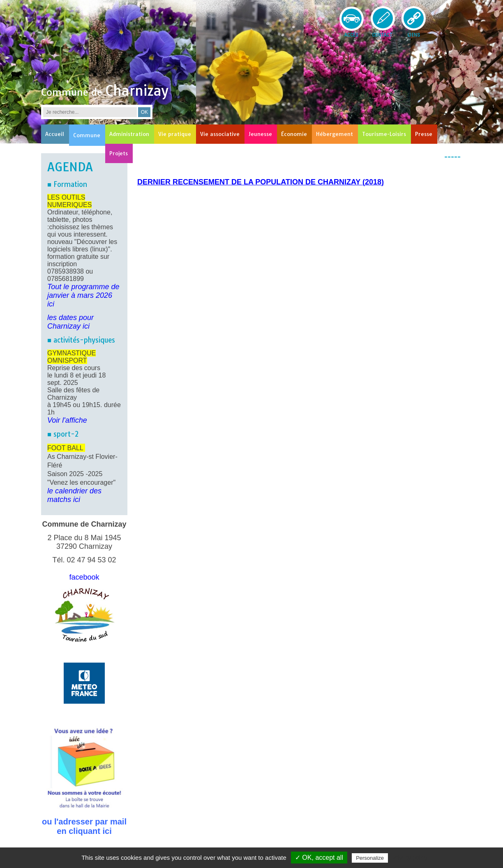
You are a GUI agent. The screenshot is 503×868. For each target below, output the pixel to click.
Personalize (370, 858)
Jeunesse (260, 134)
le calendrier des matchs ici (74, 495)
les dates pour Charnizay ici (70, 322)
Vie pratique (175, 134)
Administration (129, 134)
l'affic (69, 420)
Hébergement (335, 134)
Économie (294, 134)
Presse (424, 134)
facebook (84, 577)
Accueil (55, 134)
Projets (119, 153)
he (83, 420)
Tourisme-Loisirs (384, 134)
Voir (54, 420)
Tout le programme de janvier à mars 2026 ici (83, 295)
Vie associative (220, 134)
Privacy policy (410, 858)
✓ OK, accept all (319, 858)
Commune (87, 135)
